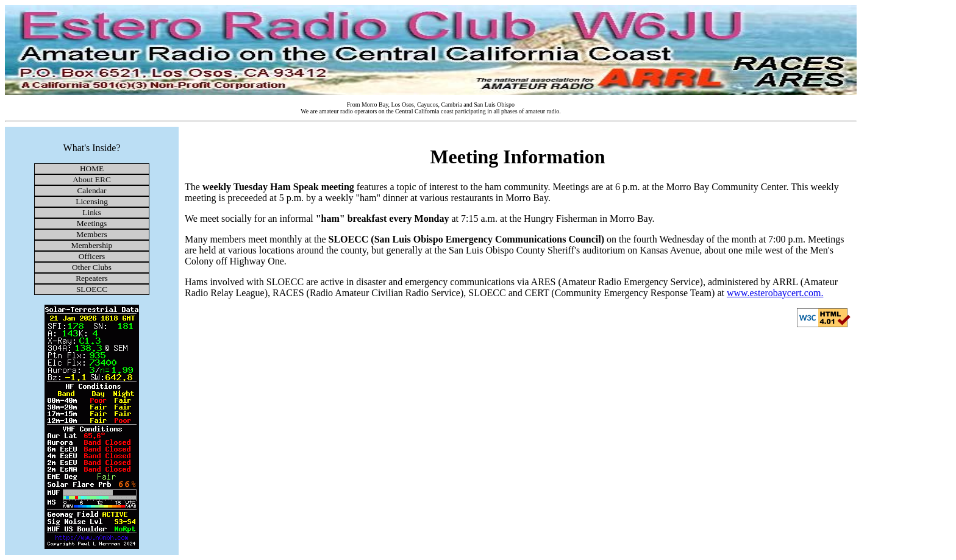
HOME (92, 168)
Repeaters (92, 278)
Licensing (92, 201)
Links (91, 212)
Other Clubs (92, 267)
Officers (92, 256)
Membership (92, 245)
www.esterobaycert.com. (775, 293)
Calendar (91, 190)
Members (91, 234)
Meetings (92, 223)
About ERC (92, 179)
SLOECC (92, 289)
